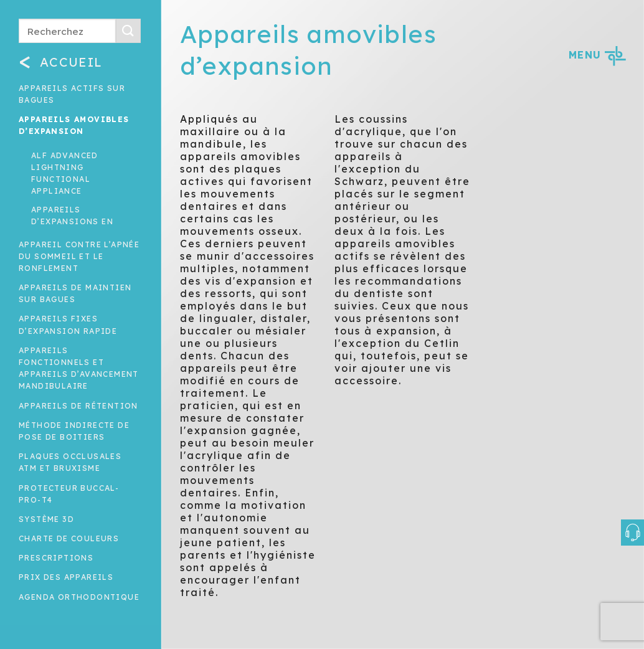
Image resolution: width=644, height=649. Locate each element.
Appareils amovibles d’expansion (74, 125)
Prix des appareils (66, 577)
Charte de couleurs (69, 538)
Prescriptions (56, 558)
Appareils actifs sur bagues (72, 94)
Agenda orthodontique (79, 597)
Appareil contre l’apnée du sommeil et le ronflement (79, 256)
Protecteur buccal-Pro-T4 (69, 494)
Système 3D (46, 519)
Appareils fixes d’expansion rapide (68, 324)
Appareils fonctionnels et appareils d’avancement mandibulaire (79, 368)
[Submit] (128, 31)
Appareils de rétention (78, 406)
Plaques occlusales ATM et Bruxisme (70, 462)
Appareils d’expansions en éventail (72, 221)
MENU (597, 55)
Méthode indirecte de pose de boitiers (74, 431)
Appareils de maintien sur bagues (75, 293)
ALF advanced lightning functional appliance (65, 173)
